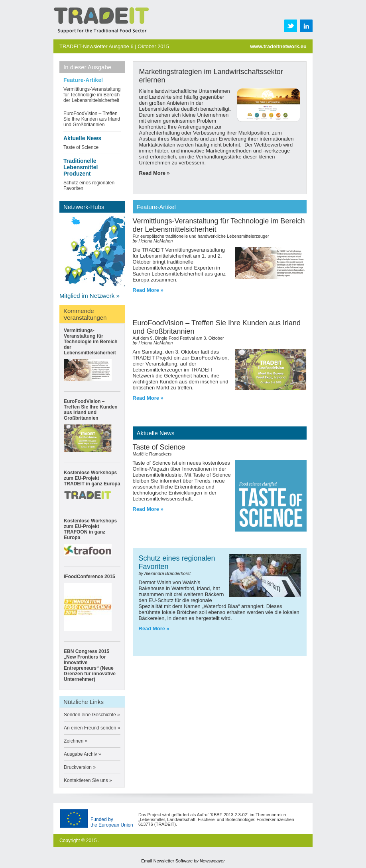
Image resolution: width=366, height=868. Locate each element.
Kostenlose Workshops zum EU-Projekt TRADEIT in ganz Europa (92, 478)
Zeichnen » (76, 741)
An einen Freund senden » (92, 728)
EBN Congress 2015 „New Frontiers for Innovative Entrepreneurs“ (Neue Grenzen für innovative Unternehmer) (90, 665)
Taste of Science (81, 147)
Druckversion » (80, 767)
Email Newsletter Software (167, 861)
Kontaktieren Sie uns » (88, 780)
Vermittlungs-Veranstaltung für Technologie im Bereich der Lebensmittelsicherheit (92, 95)
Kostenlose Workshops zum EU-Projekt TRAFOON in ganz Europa (90, 529)
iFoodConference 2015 (90, 577)
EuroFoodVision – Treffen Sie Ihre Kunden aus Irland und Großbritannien (92, 119)
